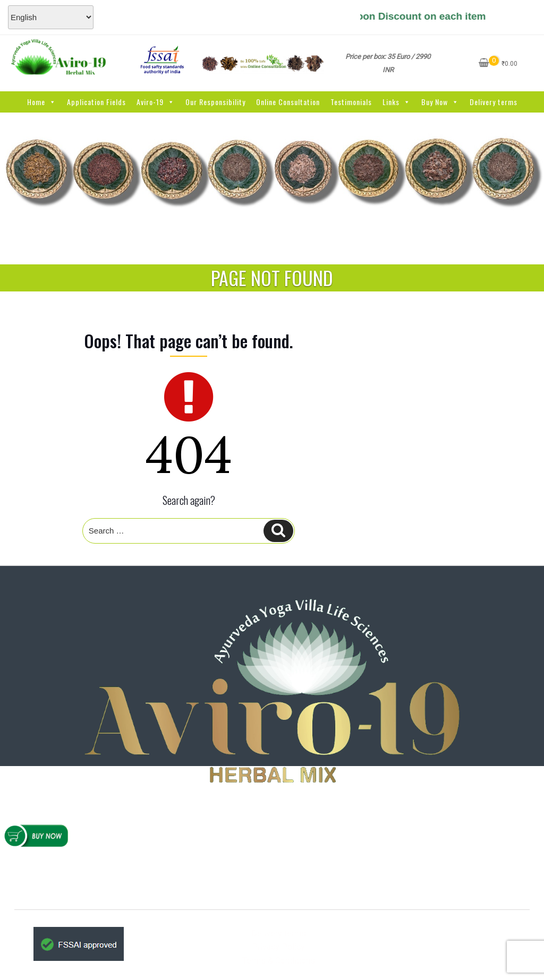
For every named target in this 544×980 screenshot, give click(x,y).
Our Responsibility (215, 102)
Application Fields (96, 102)
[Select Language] (51, 17)
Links (397, 102)
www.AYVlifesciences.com (286, 877)
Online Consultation (288, 102)
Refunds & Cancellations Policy (80, 867)
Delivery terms (494, 102)
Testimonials (351, 102)
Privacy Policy (278, 947)
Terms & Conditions (279, 961)
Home (42, 102)
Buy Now (440, 102)
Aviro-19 (156, 102)
